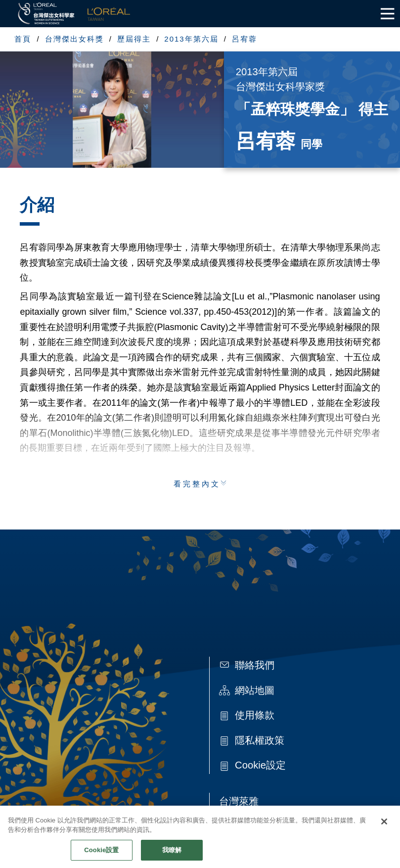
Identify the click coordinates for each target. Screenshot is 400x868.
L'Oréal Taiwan (109, 14)
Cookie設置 (101, 855)
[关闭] (384, 827)
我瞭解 (172, 855)
